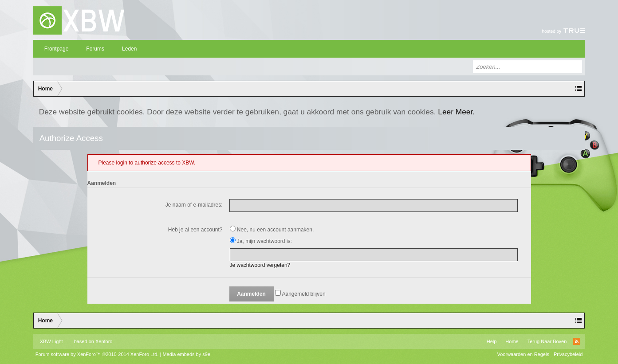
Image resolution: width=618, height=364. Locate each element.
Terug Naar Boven (547, 341)
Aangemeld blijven (300, 294)
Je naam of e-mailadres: (194, 205)
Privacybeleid (568, 354)
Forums (95, 49)
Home (512, 341)
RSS (577, 341)
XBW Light (51, 341)
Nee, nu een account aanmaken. (272, 230)
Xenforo (104, 341)
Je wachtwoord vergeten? (260, 265)
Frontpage (57, 49)
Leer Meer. (456, 112)
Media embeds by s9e (186, 354)
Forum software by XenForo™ (97, 354)
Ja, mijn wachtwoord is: (261, 241)
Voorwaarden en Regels (523, 354)
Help (492, 341)
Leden (129, 49)
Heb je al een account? (195, 230)
